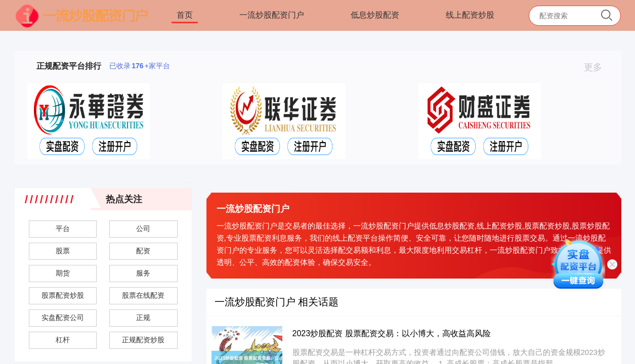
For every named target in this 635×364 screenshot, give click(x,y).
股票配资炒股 (63, 295)
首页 (185, 15)
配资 (143, 251)
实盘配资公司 (63, 317)
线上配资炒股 (470, 15)
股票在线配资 (143, 295)
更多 (597, 67)
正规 (143, 317)
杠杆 (63, 340)
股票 (63, 251)
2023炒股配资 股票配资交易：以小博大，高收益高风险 (392, 333)
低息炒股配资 (375, 15)
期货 (63, 273)
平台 (63, 229)
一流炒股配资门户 (272, 15)
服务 (143, 273)
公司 (143, 229)
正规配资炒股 (143, 340)
